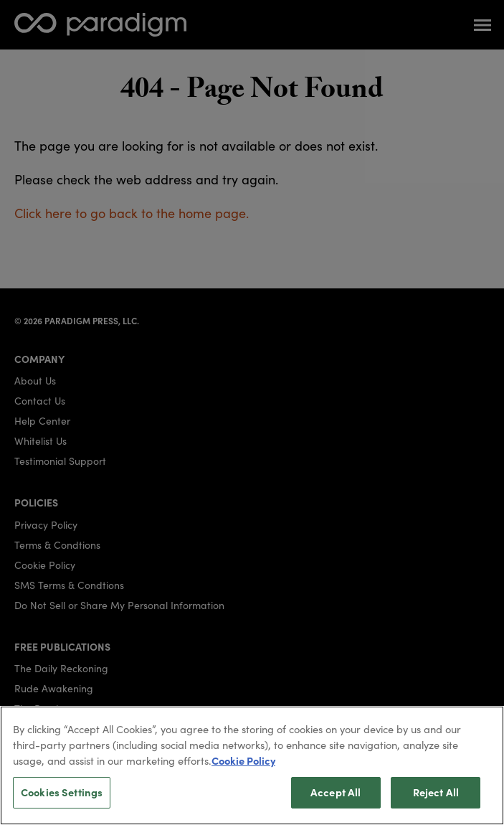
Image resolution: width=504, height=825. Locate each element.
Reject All (436, 800)
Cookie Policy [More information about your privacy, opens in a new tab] (243, 768)
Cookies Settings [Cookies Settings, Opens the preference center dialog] (62, 800)
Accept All (336, 800)
